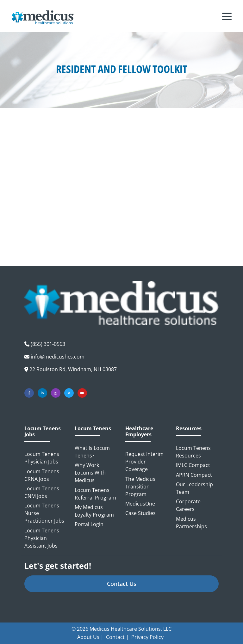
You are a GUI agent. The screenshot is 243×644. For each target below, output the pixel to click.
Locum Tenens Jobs (43, 432)
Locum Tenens (93, 429)
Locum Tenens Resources (193, 452)
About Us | (90, 637)
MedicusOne (140, 504)
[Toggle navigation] (227, 17)
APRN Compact (194, 475)
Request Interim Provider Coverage (144, 462)
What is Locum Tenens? (92, 452)
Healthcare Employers (139, 432)
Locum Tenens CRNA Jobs (42, 475)
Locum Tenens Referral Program (95, 494)
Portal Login (89, 524)
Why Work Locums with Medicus (90, 473)
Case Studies (140, 513)
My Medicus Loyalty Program (94, 511)
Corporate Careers (188, 505)
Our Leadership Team (194, 488)
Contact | (117, 637)
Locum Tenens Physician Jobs (42, 458)
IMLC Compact (193, 465)
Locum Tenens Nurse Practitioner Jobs (44, 513)
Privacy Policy (147, 637)
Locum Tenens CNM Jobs (42, 492)
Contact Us (122, 584)
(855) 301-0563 (48, 344)
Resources (189, 429)
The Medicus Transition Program (140, 487)
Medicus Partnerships (191, 523)
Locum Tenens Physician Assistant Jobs (42, 538)
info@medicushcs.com (58, 357)
